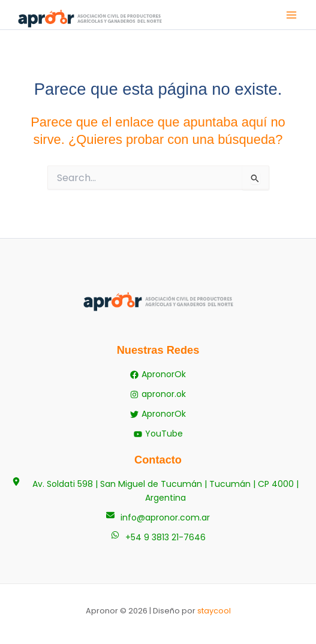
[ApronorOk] (158, 374)
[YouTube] (158, 434)
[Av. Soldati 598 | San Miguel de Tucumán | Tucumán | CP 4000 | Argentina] (158, 491)
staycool (214, 611)
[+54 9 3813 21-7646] (158, 538)
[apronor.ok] (158, 394)
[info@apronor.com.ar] (158, 518)
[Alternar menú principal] (291, 15)
